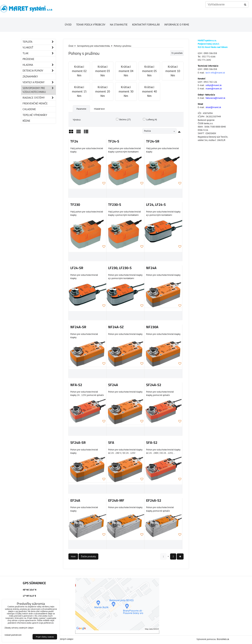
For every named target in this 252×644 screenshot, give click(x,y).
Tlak (39, 53)
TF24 (74, 141)
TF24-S (114, 141)
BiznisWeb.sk (223, 639)
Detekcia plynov (39, 71)
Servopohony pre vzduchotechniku (39, 90)
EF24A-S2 (154, 500)
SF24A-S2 (154, 385)
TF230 (75, 205)
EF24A (75, 500)
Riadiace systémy (39, 98)
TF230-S (115, 205)
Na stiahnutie (119, 25)
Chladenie (29, 109)
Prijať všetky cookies (45, 637)
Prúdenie (28, 59)
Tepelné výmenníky (35, 115)
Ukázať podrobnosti (13, 635)
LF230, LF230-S (120, 268)
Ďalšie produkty (88, 556)
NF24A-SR (78, 327)
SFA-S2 (152, 443)
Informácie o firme (177, 25)
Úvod (68, 25)
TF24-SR (153, 141)
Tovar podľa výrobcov (91, 25)
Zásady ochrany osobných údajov (19, 628)
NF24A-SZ (116, 327)
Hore (73, 556)
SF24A (113, 385)
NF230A (152, 327)
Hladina (39, 65)
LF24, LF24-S (156, 205)
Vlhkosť (39, 48)
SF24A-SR (78, 443)
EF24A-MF (116, 500)
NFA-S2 (76, 385)
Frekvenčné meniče (35, 103)
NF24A (151, 268)
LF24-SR (77, 268)
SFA (111, 443)
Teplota (39, 42)
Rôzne (26, 121)
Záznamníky (30, 77)
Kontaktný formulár (146, 25)
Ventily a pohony (39, 82)
